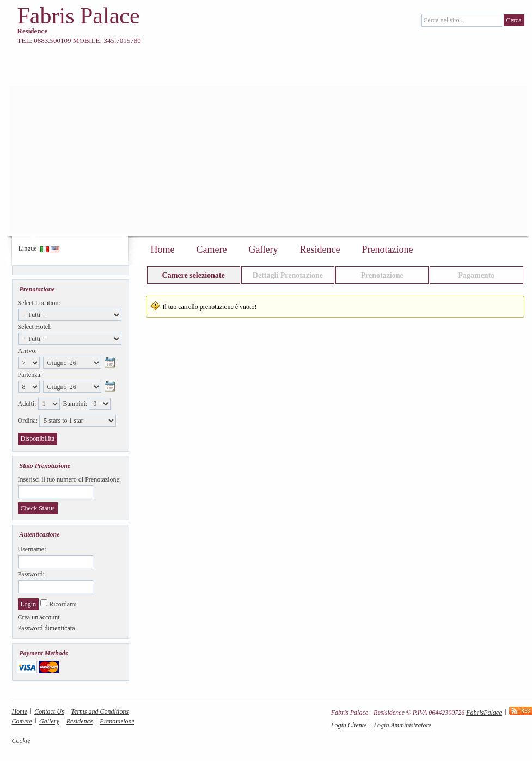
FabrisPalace (484, 713)
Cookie (21, 741)
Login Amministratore (402, 725)
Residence (320, 249)
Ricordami (63, 604)
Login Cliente (349, 725)
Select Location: (39, 303)
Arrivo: (27, 351)
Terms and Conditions (100, 711)
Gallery (263, 249)
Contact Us (49, 711)
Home (163, 249)
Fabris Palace (79, 16)
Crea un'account (39, 617)
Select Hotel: (35, 327)
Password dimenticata (47, 628)
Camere (212, 249)
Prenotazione (387, 249)
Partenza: (30, 375)
